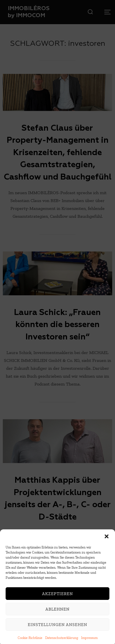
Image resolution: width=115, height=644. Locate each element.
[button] (107, 541)
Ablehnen (58, 614)
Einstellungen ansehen (58, 629)
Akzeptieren (58, 598)
